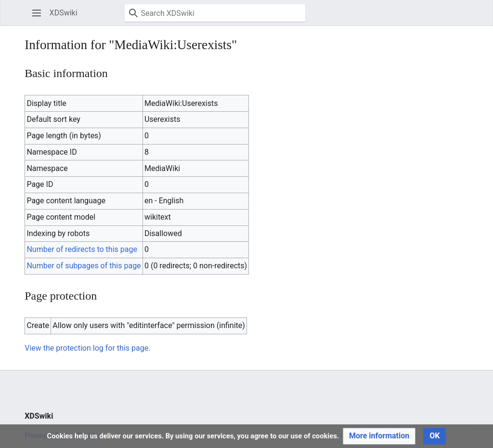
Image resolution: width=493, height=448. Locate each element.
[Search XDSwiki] (215, 13)
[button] (37, 13)
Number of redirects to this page (82, 249)
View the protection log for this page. (87, 348)
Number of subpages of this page (84, 266)
